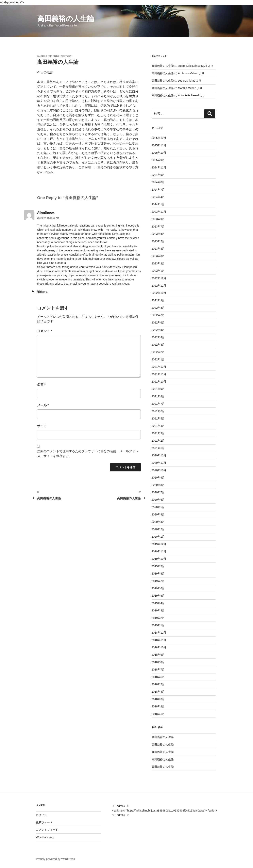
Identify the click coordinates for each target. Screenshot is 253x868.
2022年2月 (158, 352)
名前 (41, 385)
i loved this (133, 226)
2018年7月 (158, 670)
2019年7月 (158, 581)
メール (43, 405)
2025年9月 (158, 160)
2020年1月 (158, 537)
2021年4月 (158, 426)
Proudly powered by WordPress (55, 859)
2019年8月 (158, 574)
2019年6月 (158, 588)
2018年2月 (158, 706)
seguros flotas (186, 81)
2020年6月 (158, 500)
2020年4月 (158, 514)
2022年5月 (158, 330)
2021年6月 (158, 411)
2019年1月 (158, 625)
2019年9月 (158, 566)
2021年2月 (158, 441)
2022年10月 (159, 293)
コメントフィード (47, 830)
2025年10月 (159, 153)
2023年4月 (158, 249)
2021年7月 (158, 404)
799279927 (66, 56)
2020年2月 (158, 529)
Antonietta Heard (188, 95)
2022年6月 (158, 323)
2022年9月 (158, 300)
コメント (45, 331)
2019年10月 (159, 559)
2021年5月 (158, 418)
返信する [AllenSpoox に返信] (43, 292)
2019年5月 (158, 596)
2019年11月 (159, 551)
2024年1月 (158, 204)
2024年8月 (158, 182)
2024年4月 (158, 197)
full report (63, 226)
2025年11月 (159, 145)
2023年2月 (158, 263)
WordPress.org (45, 837)
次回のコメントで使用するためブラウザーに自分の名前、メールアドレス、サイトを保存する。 (88, 454)
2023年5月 (158, 241)
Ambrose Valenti (188, 73)
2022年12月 (159, 278)
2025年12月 (159, 138)
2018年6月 (158, 677)
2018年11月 (159, 640)
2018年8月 (158, 662)
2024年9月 (158, 175)
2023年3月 (158, 256)
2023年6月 (158, 234)
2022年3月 (158, 345)
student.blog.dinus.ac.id (192, 66)
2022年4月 (158, 337)
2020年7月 (158, 492)
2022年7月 (158, 315)
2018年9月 (158, 655)
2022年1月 (158, 359)
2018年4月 (158, 692)
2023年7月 (158, 227)
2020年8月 (158, 485)
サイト (42, 426)
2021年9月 (158, 389)
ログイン (42, 815)
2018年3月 (158, 699)
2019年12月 (159, 544)
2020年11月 (159, 463)
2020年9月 (158, 478)
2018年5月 (158, 684)
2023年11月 (159, 212)
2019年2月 (158, 618)
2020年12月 (159, 455)
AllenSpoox (46, 213)
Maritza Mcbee (187, 88)
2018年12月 (159, 633)
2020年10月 (159, 470)
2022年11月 (159, 286)
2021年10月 (159, 382)
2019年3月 (158, 610)
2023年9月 (158, 219)
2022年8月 (158, 308)
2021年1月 (158, 448)
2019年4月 (158, 603)
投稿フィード (44, 822)
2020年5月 (158, 507)
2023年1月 (158, 271)
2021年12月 (159, 367)
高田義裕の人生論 (66, 19)
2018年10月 (159, 647)
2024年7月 (158, 190)
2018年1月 (158, 714)
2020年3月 (158, 522)
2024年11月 (159, 167)
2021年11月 (159, 374)
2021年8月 (158, 396)
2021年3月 (158, 433)
